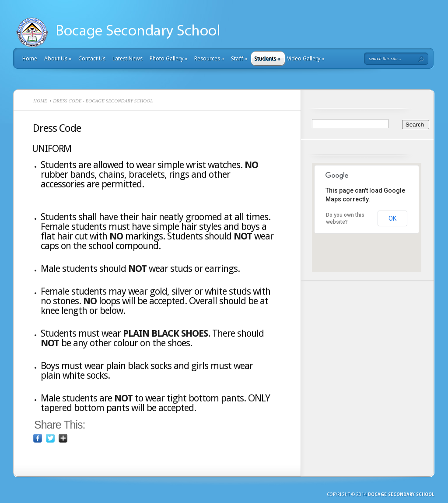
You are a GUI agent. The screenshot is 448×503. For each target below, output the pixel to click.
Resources (209, 58)
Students (267, 58)
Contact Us (92, 58)
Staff (239, 58)
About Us (58, 58)
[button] (367, 236)
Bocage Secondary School (401, 494)
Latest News (128, 58)
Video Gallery (306, 58)
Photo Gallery (168, 58)
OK (392, 218)
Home (30, 58)
